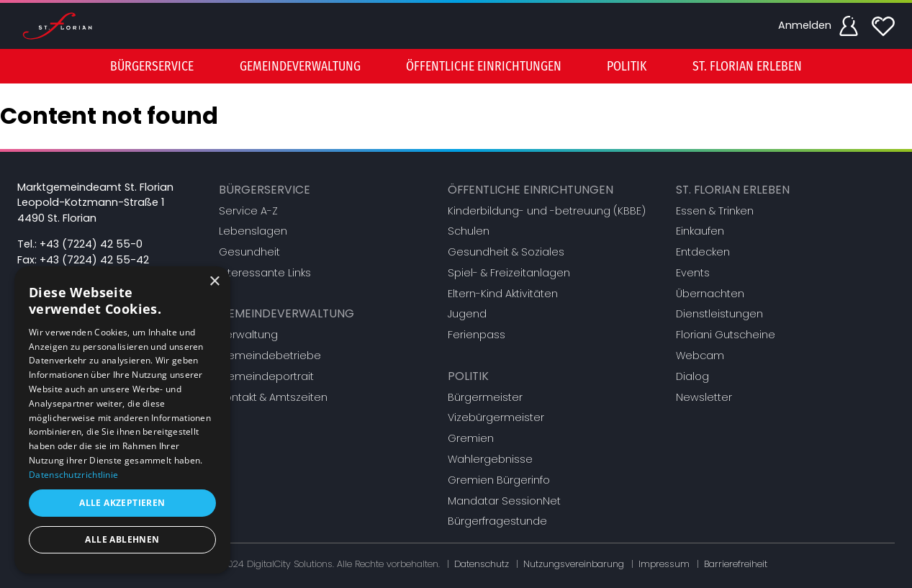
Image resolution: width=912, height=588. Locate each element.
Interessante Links (265, 273)
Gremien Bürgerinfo (499, 480)
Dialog (692, 376)
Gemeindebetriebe (270, 356)
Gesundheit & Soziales (506, 252)
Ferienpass (477, 335)
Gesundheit (249, 252)
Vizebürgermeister (496, 417)
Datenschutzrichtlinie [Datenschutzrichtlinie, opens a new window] (73, 475)
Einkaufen (700, 231)
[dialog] (122, 420)
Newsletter (704, 397)
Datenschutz (482, 564)
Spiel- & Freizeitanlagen (509, 273)
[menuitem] (152, 66)
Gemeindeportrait (266, 376)
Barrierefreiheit (736, 564)
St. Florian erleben (733, 190)
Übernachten (710, 294)
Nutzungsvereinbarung (574, 564)
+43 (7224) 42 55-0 (91, 244)
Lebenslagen (253, 231)
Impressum (664, 564)
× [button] (214, 282)
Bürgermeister (485, 397)
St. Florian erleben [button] (747, 67)
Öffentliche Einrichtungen (531, 190)
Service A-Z (248, 211)
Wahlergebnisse (490, 459)
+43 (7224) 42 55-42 (94, 260)
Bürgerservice (265, 190)
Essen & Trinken (715, 211)
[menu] (456, 66)
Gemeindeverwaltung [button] (300, 67)
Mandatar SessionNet (504, 501)
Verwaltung (248, 335)
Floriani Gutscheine (726, 335)
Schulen (469, 231)
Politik (468, 376)
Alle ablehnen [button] (122, 539)
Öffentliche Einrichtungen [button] (484, 67)
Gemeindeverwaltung (286, 313)
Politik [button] (627, 67)
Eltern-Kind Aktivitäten (503, 294)
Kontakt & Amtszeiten (273, 397)
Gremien (471, 438)
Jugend (467, 314)
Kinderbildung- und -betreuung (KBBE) (547, 211)
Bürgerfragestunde (497, 521)
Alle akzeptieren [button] (122, 503)
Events (693, 273)
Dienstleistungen (719, 314)
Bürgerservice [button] (152, 67)
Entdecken (703, 252)
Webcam (700, 356)
